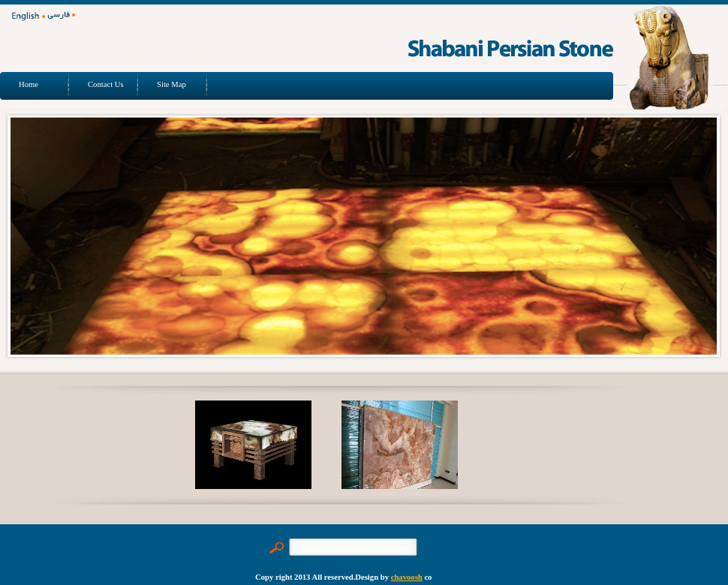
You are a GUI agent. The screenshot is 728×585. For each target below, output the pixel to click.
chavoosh (407, 577)
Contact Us (106, 84)
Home (29, 84)
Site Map (171, 84)
